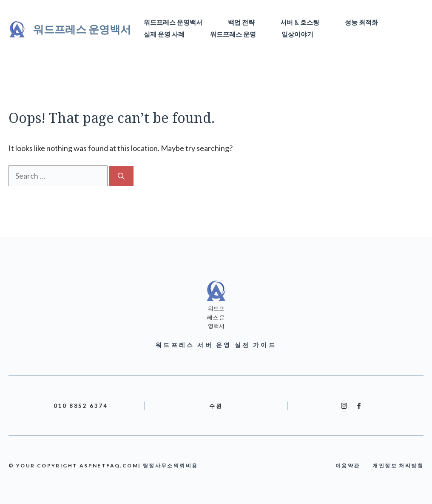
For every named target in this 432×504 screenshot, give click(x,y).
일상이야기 (297, 35)
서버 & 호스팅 (300, 23)
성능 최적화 (361, 23)
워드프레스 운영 (233, 35)
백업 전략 (241, 23)
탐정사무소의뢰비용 (171, 466)
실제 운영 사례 (164, 35)
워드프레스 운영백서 (82, 29)
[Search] (121, 176)
